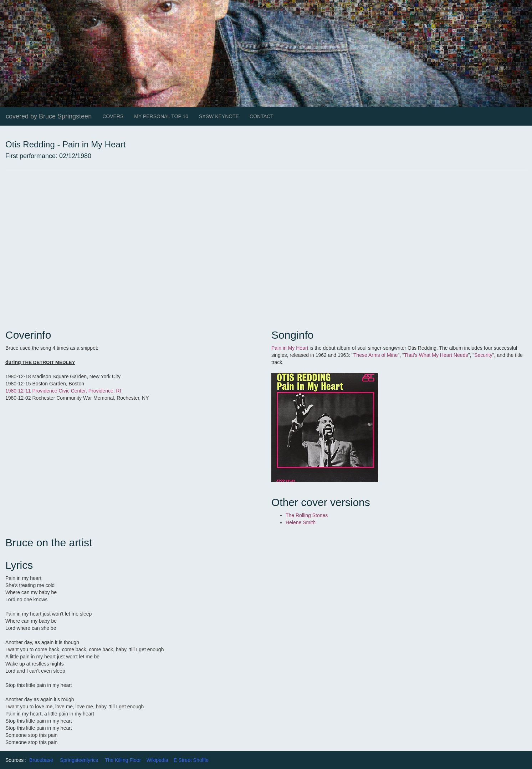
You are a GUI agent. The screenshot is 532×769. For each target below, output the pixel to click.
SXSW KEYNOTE (219, 116)
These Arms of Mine (376, 355)
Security (483, 355)
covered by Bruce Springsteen (49, 116)
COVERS (113, 116)
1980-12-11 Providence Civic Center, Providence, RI (63, 391)
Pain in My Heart (290, 348)
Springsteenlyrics (79, 760)
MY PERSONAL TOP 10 (161, 116)
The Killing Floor (123, 760)
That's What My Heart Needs (436, 355)
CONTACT (262, 116)
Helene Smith (301, 522)
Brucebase (41, 760)
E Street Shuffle (191, 760)
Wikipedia (157, 760)
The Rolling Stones (307, 515)
